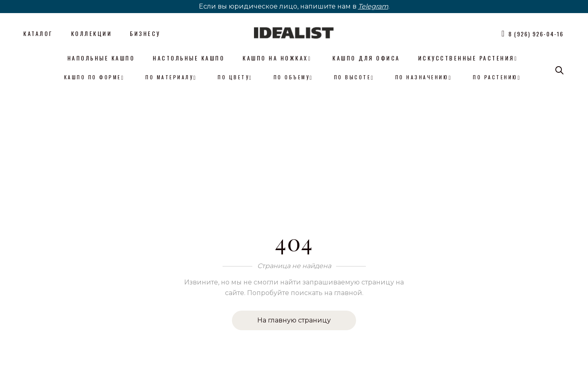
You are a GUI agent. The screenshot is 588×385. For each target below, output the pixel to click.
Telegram (373, 6)
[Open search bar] (559, 70)
